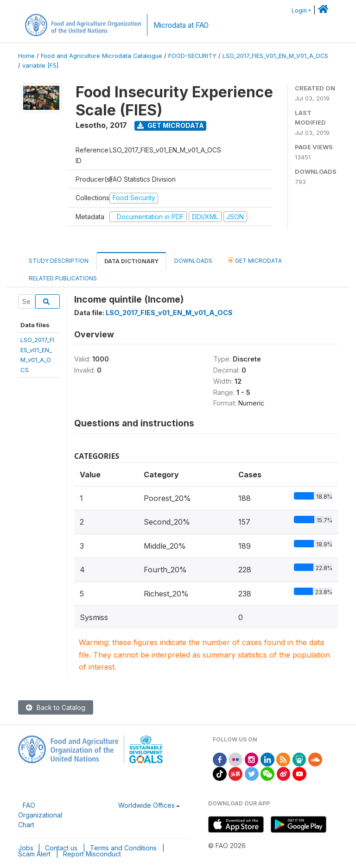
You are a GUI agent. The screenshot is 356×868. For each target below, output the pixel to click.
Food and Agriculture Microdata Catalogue (102, 56)
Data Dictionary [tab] (131, 261)
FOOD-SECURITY (192, 56)
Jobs (26, 848)
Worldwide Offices (146, 805)
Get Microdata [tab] (255, 260)
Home (26, 56)
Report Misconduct (92, 854)
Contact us (61, 848)
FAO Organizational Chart (40, 815)
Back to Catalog (56, 707)
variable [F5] (40, 66)
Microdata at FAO (181, 25)
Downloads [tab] (193, 261)
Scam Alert (34, 854)
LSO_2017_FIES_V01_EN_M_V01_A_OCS (275, 56)
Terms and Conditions (123, 848)
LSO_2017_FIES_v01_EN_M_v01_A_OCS (169, 313)
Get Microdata (171, 125)
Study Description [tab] (59, 261)
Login (299, 10)
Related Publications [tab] (63, 278)
